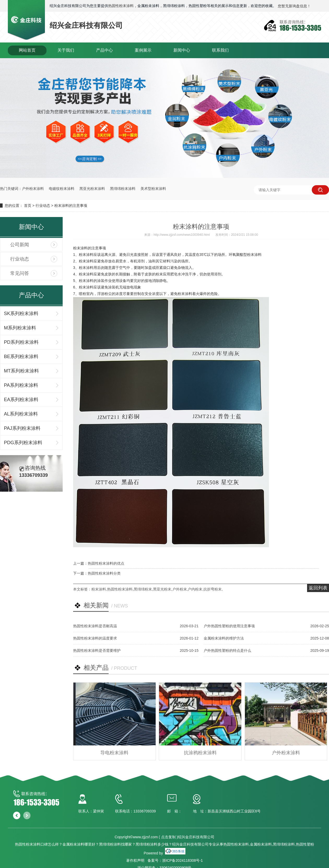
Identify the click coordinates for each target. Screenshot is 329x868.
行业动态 (43, 206)
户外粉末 (180, 589)
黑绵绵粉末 (143, 589)
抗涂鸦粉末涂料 (200, 753)
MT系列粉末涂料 (21, 371)
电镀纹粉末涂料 (62, 189)
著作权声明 (135, 860)
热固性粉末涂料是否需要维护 (97, 650)
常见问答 (20, 273)
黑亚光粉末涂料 (92, 189)
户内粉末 (195, 589)
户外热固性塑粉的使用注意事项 (229, 626)
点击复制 (168, 837)
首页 (28, 206)
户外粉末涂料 (33, 189)
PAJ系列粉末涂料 (22, 428)
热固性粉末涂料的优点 (106, 563)
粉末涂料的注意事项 (71, 206)
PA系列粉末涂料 (21, 385)
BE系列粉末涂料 (21, 357)
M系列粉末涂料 (20, 328)
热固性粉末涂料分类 (104, 573)
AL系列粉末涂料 (21, 414)
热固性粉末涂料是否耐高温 (95, 626)
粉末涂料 (99, 589)
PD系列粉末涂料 (21, 342)
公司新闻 (20, 245)
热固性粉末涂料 (121, 6)
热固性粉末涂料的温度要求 (95, 638)
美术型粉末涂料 (153, 189)
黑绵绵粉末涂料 (123, 189)
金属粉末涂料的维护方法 (224, 638)
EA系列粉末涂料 (21, 400)
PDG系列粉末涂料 (23, 443)
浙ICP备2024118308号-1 (183, 860)
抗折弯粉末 (213, 589)
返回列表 (318, 588)
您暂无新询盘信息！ (294, 6)
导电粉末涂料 (114, 753)
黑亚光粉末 (162, 589)
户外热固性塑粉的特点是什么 (227, 650)
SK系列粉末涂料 (21, 314)
